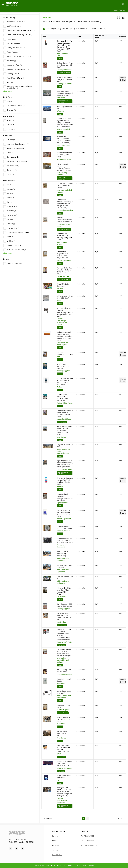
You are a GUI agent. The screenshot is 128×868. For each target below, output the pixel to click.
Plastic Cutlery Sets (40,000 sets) (64, 671)
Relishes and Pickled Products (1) (19, 57)
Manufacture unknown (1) (16, 250)
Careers (55, 850)
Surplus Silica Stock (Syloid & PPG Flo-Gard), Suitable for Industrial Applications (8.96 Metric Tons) (65, 123)
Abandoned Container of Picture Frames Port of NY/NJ (65, 220)
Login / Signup (120, 10)
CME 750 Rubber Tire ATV (65, 578)
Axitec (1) (11, 198)
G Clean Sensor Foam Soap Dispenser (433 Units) (65, 65)
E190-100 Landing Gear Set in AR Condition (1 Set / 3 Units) (64, 617)
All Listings (47, 18)
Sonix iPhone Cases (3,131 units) (64, 692)
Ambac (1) (11, 189)
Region (6, 259)
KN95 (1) (10, 237)
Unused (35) (12, 140)
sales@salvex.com (91, 846)
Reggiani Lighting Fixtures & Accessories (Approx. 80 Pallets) (65, 497)
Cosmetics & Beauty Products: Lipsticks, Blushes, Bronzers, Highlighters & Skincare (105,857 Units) (64, 46)
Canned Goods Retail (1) (16, 22)
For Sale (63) (51, 29)
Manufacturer (9, 181)
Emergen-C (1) (13, 207)
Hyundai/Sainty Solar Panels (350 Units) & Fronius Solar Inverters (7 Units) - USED (64, 431)
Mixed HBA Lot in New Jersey (63, 285)
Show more (8, 253)
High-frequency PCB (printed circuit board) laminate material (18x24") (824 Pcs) (65, 464)
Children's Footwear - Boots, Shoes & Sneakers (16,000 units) (65, 414)
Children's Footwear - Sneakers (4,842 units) (65, 155)
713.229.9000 (89, 836)
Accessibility (68, 866)
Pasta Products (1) (14, 52)
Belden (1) (11, 202)
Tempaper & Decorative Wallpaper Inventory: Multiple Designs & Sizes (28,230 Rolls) (65, 204)
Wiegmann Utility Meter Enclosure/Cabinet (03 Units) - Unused (64, 167)
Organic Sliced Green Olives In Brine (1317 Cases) (65, 186)
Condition (8, 136)
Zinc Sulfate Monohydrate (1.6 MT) (65, 353)
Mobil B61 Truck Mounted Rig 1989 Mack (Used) (63, 554)
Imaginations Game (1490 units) (64, 777)
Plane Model (9, 116)
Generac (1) (11, 211)
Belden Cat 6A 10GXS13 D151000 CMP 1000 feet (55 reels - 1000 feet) (64, 140)
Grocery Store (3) (14, 44)
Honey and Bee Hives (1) (16, 48)
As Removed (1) (13, 166)
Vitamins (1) (12, 61)
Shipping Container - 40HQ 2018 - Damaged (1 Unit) (64, 764)
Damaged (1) (12, 170)
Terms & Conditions (42, 866)
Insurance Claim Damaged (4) (18, 144)
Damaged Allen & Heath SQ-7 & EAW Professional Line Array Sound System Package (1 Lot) (64, 792)
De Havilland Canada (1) (16, 106)
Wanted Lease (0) (99, 29)
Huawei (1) (11, 224)
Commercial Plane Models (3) (18, 69)
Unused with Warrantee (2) (17, 161)
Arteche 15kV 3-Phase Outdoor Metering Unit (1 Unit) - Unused (64, 237)
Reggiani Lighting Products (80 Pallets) (64, 527)
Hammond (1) (12, 215)
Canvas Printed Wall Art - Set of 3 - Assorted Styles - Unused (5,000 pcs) (64, 653)
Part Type (8, 97)
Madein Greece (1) (14, 245)
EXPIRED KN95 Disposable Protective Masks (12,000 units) (63, 398)
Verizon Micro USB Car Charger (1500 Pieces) (64, 719)
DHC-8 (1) (11, 125)
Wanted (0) (82, 29)
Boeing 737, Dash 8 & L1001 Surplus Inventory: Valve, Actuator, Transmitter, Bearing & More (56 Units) (65, 635)
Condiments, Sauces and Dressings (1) (21, 31)
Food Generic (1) (13, 39)
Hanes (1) (11, 219)
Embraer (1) (11, 110)
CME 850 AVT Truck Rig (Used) (64, 566)
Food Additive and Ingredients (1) (20, 35)
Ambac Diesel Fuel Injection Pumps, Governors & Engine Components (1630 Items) (64, 336)
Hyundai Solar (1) (13, 228)
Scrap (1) (10, 174)
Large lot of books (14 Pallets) (65, 446)
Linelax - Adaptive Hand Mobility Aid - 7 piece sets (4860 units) (64, 513)
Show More (8, 91)
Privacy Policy (56, 866)
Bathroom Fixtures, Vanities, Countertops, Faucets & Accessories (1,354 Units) (65, 312)
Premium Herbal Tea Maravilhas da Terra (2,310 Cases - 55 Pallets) (64, 271)
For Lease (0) (67, 29)
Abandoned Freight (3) (16, 148)
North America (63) (14, 264)
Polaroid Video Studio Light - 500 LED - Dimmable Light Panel (65, 540)
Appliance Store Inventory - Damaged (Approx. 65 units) (65, 93)
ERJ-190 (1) (11, 129)
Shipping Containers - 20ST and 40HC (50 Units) (65, 79)
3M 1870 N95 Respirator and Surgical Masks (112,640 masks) (63, 255)
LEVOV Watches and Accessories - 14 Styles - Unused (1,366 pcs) (65, 381)
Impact (55, 841)
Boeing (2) (11, 101)
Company (56, 836)
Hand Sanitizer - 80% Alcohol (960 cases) (65, 605)
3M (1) (9, 185)
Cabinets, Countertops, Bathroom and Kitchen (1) (20, 87)
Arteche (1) (11, 194)
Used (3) (10, 153)
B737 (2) (10, 121)
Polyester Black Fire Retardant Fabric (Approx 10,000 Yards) (64, 591)
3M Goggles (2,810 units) (64, 706)
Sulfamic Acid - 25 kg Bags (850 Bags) (65, 297)
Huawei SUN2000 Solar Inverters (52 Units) (64, 733)
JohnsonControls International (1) (19, 232)
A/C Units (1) (12, 82)
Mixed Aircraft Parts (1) (16, 78)
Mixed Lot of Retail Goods (64, 680)
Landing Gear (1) (13, 74)
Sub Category (9, 18)
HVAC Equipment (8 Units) (64, 108)
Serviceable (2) (13, 157)
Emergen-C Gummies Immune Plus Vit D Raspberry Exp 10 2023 (65, 481)
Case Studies (57, 855)
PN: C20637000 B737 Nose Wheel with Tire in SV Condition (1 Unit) (63, 749)
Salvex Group (87, 866)
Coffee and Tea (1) (14, 26)
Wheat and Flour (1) (14, 65)
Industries (56, 846)
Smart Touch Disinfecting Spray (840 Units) (63, 366)
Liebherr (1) (11, 241)
